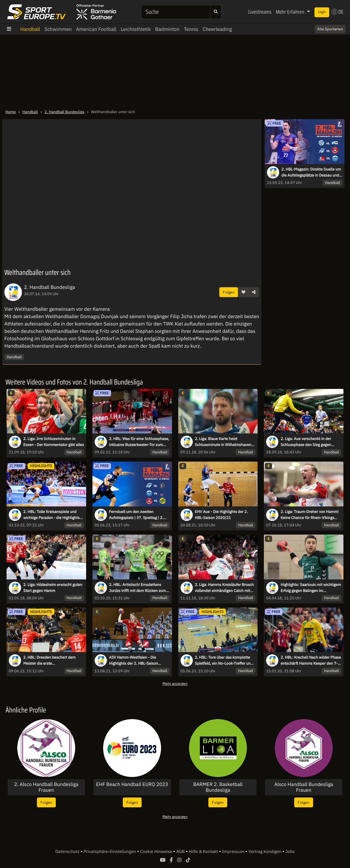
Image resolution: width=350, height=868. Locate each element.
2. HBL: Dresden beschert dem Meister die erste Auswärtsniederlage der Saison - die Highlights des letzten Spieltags (53, 661)
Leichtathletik (136, 29)
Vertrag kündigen (266, 852)
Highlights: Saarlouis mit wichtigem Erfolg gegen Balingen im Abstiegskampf (311, 588)
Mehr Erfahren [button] (291, 12)
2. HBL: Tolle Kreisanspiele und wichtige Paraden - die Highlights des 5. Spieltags (51, 515)
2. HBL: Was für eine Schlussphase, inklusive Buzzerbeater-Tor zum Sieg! (139, 442)
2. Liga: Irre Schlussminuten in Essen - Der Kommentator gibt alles (54, 442)
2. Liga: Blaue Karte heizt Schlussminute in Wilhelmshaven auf (223, 442)
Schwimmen (58, 29)
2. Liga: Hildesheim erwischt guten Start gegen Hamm (53, 588)
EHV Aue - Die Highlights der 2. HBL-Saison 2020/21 (221, 515)
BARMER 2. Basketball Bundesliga (218, 787)
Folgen (229, 292)
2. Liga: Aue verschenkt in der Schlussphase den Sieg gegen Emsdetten (306, 442)
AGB (181, 852)
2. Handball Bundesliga (64, 112)
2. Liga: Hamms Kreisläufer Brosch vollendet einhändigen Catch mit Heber (224, 588)
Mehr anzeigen (175, 683)
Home (11, 112)
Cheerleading (217, 29)
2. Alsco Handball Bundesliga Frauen (46, 787)
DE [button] (337, 12)
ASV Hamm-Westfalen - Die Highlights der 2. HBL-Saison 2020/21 (134, 661)
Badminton (167, 29)
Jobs (290, 852)
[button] (243, 292)
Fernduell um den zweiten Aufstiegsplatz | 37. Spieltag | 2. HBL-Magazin (136, 515)
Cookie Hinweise (157, 852)
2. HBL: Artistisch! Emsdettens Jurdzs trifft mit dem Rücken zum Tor (138, 588)
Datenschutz (68, 852)
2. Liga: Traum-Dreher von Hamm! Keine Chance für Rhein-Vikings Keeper (310, 515)
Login (322, 12)
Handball (30, 29)
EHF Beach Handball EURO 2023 (132, 784)
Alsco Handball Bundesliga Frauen (304, 787)
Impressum (234, 852)
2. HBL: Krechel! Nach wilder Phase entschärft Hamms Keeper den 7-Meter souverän (311, 661)
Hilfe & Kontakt (204, 852)
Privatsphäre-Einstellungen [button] (110, 852)
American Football (96, 29)
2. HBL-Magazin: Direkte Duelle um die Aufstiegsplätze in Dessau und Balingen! (311, 172)
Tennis (191, 29)
